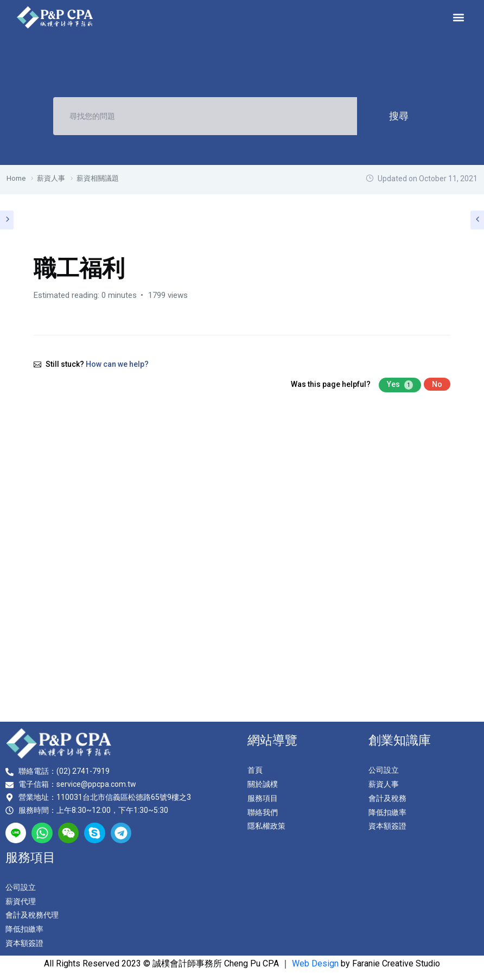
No (437, 384)
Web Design (315, 963)
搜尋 (398, 116)
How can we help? (117, 364)
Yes (400, 385)
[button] (459, 17)
